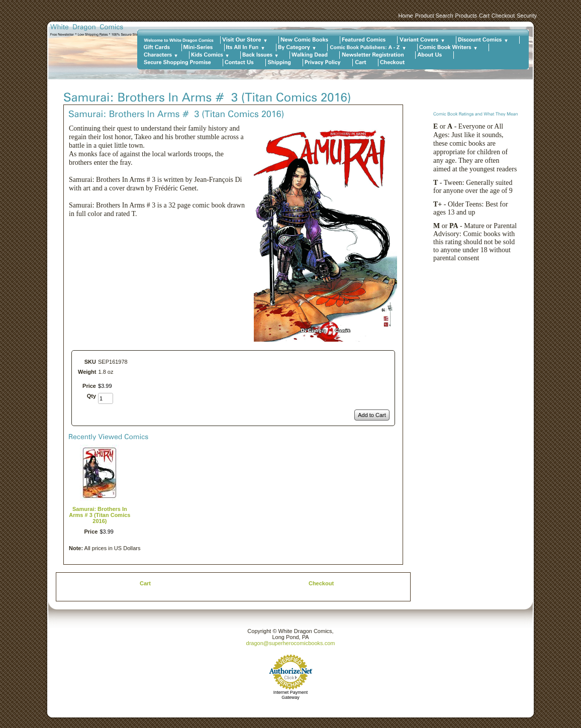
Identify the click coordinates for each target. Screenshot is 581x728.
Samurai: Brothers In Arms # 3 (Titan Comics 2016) (100, 515)
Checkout (503, 16)
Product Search (434, 16)
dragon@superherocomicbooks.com (291, 643)
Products (466, 16)
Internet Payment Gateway (291, 695)
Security (527, 16)
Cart (484, 16)
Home (405, 16)
